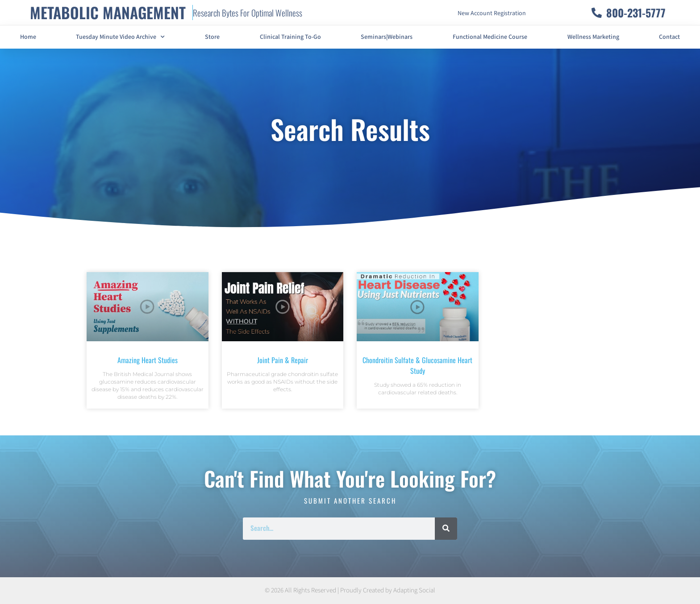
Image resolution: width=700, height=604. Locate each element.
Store (212, 37)
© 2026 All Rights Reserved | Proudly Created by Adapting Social (350, 590)
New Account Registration (492, 13)
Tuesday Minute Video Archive (120, 37)
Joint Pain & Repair (283, 360)
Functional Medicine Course (490, 37)
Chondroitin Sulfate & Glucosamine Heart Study (417, 365)
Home (28, 37)
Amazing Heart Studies (148, 360)
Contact (669, 37)
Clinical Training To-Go (290, 37)
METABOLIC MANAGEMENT (108, 12)
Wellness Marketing (593, 37)
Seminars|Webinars (387, 37)
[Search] (446, 529)
